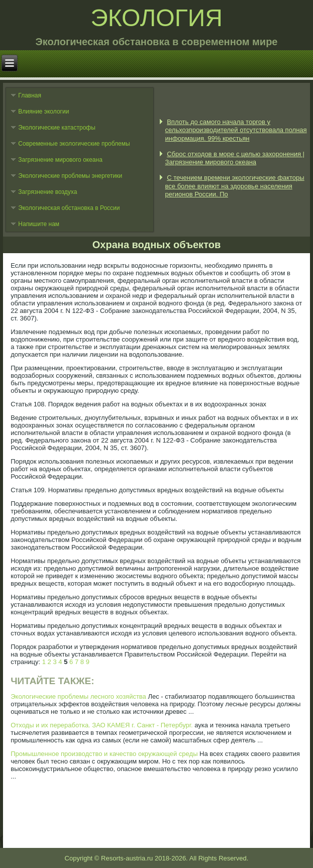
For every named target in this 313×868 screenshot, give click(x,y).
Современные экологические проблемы (74, 144)
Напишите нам (39, 224)
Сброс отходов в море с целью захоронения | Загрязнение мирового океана (235, 158)
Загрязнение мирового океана (60, 160)
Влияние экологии (43, 112)
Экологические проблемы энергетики (70, 176)
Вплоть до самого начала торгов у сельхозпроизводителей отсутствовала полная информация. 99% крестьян (236, 130)
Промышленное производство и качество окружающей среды (104, 754)
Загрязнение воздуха (47, 192)
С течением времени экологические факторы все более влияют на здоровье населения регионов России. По (235, 186)
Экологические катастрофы (57, 128)
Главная (30, 95)
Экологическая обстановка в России (69, 208)
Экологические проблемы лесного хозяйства (78, 696)
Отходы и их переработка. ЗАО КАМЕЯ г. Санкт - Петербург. (101, 725)
